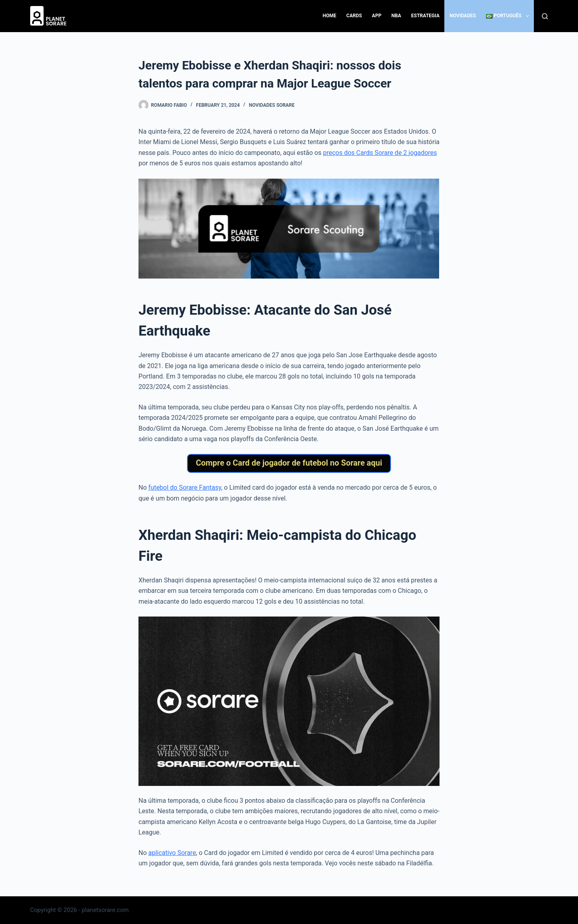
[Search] (545, 16)
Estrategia (425, 16)
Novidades (463, 16)
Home (330, 16)
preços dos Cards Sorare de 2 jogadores (380, 153)
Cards (354, 16)
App (377, 16)
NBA (396, 16)
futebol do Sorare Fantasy (185, 491)
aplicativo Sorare (172, 856)
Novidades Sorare (272, 105)
